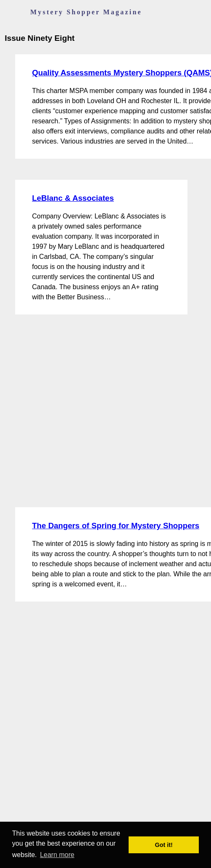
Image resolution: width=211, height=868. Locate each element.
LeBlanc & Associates (73, 198)
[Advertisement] (86, 411)
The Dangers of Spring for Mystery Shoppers (116, 526)
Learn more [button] (57, 855)
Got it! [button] (164, 845)
